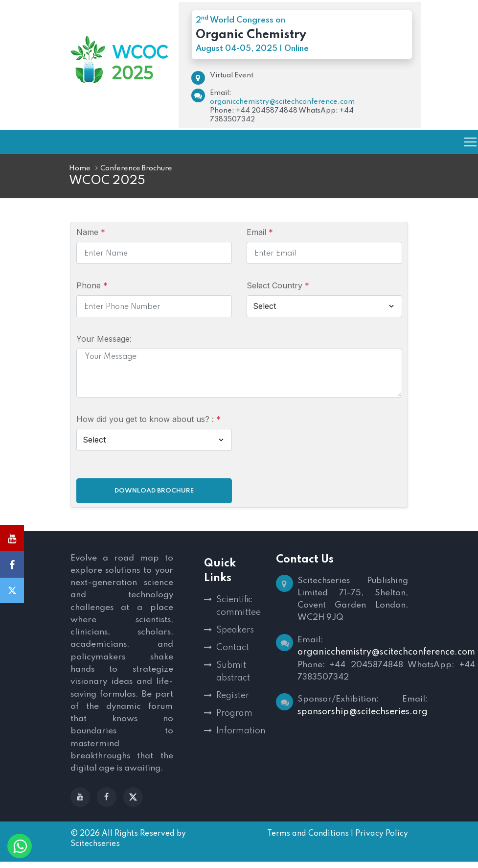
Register (233, 696)
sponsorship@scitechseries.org (363, 715)
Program (234, 713)
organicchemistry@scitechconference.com (282, 102)
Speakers (235, 630)
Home (80, 168)
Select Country (278, 285)
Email (260, 232)
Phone (92, 285)
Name (91, 232)
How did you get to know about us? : (148, 419)
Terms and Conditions (308, 840)
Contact (233, 648)
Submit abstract (233, 672)
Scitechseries (95, 850)
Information (239, 731)
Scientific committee (239, 606)
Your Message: (104, 339)
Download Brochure (154, 491)
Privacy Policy (382, 840)
